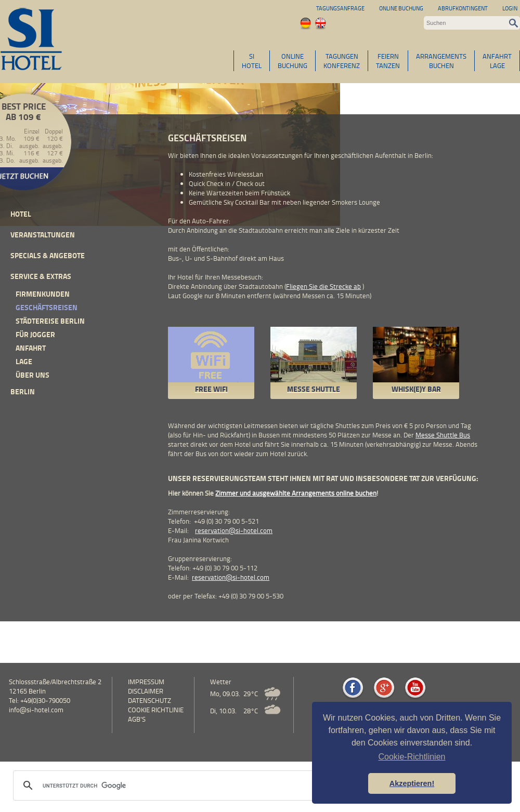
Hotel (21, 214)
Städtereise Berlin (50, 321)
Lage (24, 361)
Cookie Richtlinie (156, 710)
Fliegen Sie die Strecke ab (323, 286)
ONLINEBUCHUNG (292, 61)
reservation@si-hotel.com (234, 530)
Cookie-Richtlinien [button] (412, 757)
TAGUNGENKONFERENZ (342, 61)
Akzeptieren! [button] (412, 783)
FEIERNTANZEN (388, 61)
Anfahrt (31, 348)
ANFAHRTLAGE (497, 61)
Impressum (146, 682)
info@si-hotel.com (36, 710)
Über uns (32, 375)
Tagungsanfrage (340, 8)
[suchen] (181, 786)
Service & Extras (41, 276)
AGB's (137, 719)
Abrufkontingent (463, 8)
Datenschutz (149, 700)
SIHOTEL (252, 61)
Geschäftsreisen (47, 307)
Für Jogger (35, 334)
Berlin (23, 391)
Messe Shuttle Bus (443, 435)
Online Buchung (401, 8)
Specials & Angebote (48, 255)
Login (510, 8)
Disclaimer (146, 691)
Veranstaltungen (43, 235)
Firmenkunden (43, 294)
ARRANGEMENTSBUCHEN (441, 61)
